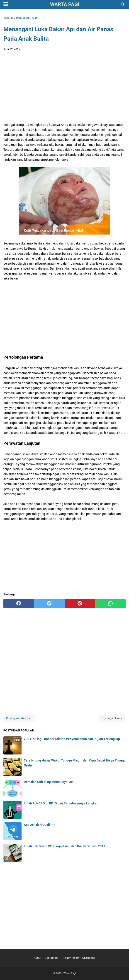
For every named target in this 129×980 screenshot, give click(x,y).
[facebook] (19, 604)
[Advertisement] (64, 88)
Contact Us (51, 958)
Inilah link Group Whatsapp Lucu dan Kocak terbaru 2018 (64, 846)
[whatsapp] (110, 604)
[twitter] (49, 604)
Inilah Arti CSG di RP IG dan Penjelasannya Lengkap (61, 803)
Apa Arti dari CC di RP (39, 825)
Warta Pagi (65, 4)
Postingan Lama (112, 718)
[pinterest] (80, 604)
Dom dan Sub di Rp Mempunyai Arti (49, 782)
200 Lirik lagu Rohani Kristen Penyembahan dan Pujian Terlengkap (72, 739)
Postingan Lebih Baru (19, 718)
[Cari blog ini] (123, 5)
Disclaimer (89, 958)
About (38, 958)
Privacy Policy (70, 958)
